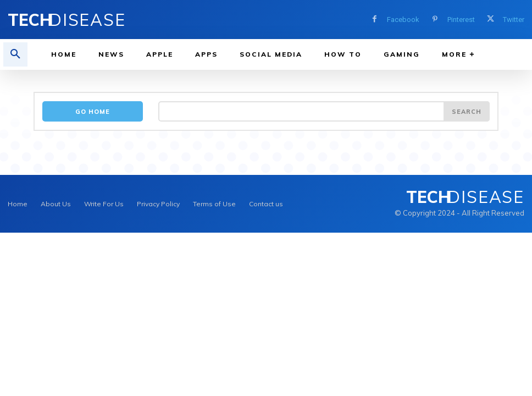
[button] (15, 54)
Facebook (403, 20)
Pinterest (461, 20)
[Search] (467, 111)
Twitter (514, 20)
